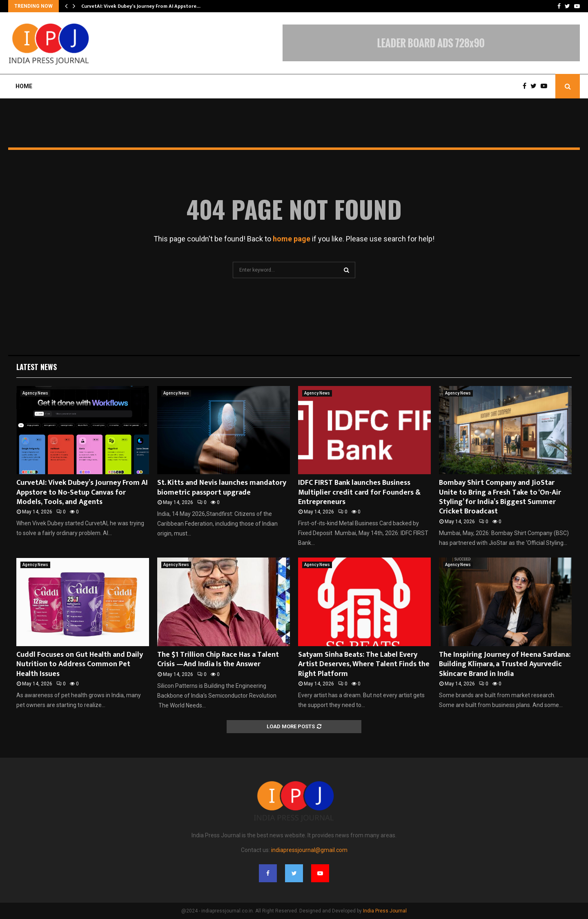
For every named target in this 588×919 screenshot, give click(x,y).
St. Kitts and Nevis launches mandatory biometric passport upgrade (222, 487)
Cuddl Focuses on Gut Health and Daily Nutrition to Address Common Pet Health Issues (80, 664)
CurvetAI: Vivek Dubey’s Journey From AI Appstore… (141, 6)
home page (292, 239)
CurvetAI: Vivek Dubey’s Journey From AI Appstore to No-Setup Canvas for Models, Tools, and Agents (82, 492)
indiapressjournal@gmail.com (309, 850)
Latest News (37, 367)
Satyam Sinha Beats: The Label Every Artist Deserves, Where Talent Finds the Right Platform (364, 664)
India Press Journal (385, 911)
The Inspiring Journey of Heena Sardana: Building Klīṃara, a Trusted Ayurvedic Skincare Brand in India (505, 664)
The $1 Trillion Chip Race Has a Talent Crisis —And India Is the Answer (218, 659)
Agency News (35, 393)
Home (24, 86)
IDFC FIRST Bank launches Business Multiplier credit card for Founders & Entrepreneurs (359, 492)
